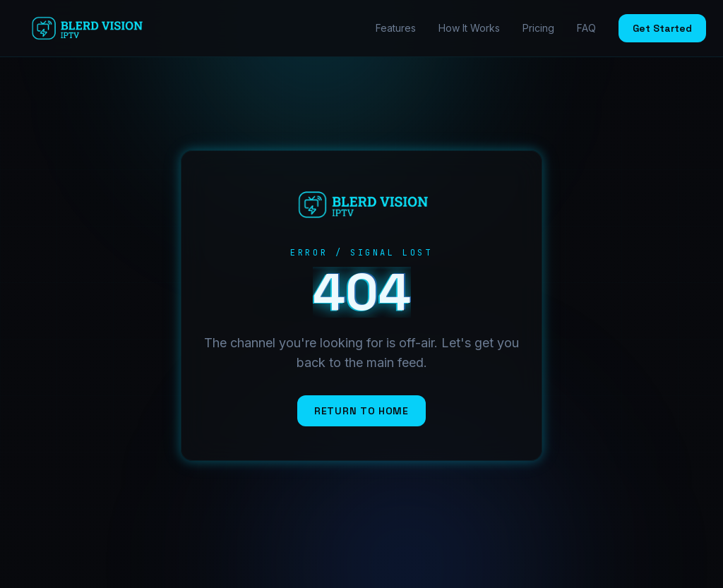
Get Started (662, 28)
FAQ (586, 28)
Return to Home (361, 411)
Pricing (538, 28)
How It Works (469, 28)
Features (396, 28)
